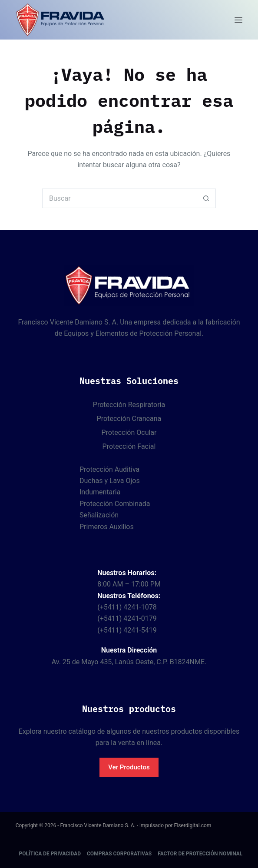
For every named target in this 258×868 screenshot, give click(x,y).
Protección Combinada (115, 504)
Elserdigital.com (193, 825)
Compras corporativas (119, 854)
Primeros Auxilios (107, 527)
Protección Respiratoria (129, 405)
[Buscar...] (119, 198)
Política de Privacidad (50, 854)
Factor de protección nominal (200, 854)
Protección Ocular (129, 432)
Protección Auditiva (109, 469)
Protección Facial (129, 446)
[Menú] (238, 20)
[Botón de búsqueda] (206, 198)
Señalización (99, 515)
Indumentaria (100, 492)
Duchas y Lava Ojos (110, 481)
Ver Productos (129, 767)
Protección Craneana (129, 419)
